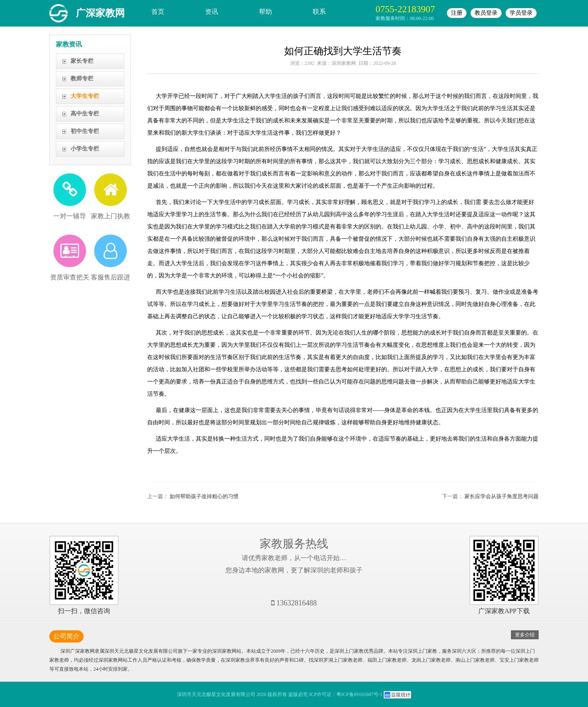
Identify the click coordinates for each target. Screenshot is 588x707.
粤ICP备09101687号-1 (359, 694)
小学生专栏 (85, 149)
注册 (457, 13)
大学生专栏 (85, 96)
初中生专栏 (85, 131)
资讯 (212, 12)
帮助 (265, 12)
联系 (319, 12)
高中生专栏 (85, 114)
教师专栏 (82, 79)
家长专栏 (82, 61)
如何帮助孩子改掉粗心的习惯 (204, 496)
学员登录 (521, 13)
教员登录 (486, 13)
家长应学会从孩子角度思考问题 (502, 496)
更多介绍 (525, 635)
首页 (158, 12)
